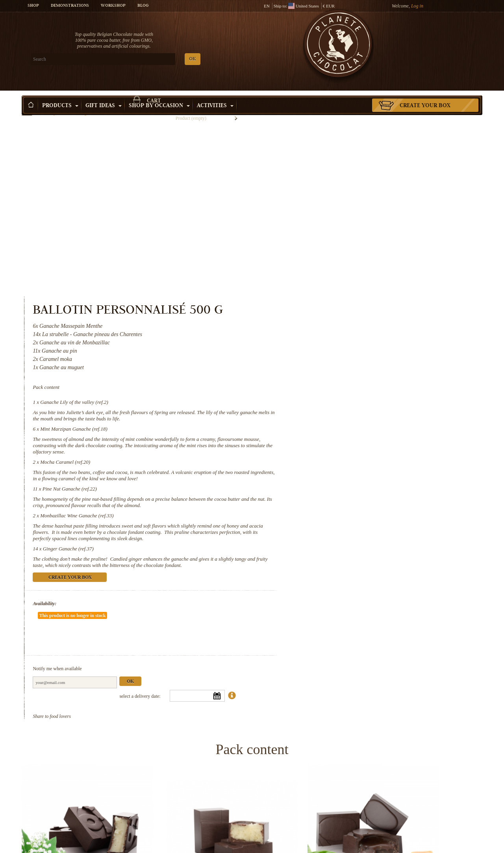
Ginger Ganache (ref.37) (334, 387)
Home (27, 108)
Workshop (113, 6)
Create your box (425, 94)
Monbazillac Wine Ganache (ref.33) (344, 347)
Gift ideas (104, 94)
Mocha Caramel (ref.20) (332, 294)
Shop (33, 6)
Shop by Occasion (159, 94)
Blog (143, 6)
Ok (397, 503)
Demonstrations (70, 6)
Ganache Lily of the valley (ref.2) (341, 234)
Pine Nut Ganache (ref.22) (336, 321)
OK (114, 59)
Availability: (311, 448)
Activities (215, 94)
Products (60, 94)
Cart (425, 37)
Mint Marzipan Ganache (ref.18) (340, 261)
